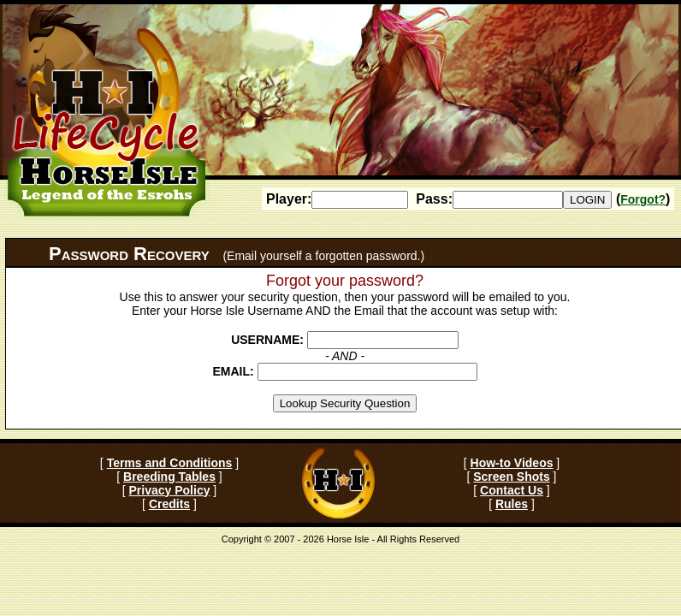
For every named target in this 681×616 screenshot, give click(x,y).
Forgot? (643, 199)
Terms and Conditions (170, 463)
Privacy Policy (170, 490)
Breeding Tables (169, 477)
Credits (169, 504)
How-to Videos (512, 463)
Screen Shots (511, 477)
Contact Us (512, 490)
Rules (512, 504)
